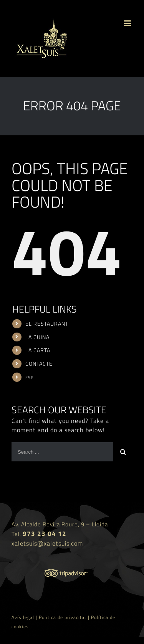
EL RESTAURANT (47, 324)
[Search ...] (62, 452)
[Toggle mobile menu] (128, 23)
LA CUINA (37, 337)
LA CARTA (38, 350)
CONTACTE (39, 364)
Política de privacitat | (65, 617)
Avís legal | (25, 617)
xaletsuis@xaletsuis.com (47, 543)
